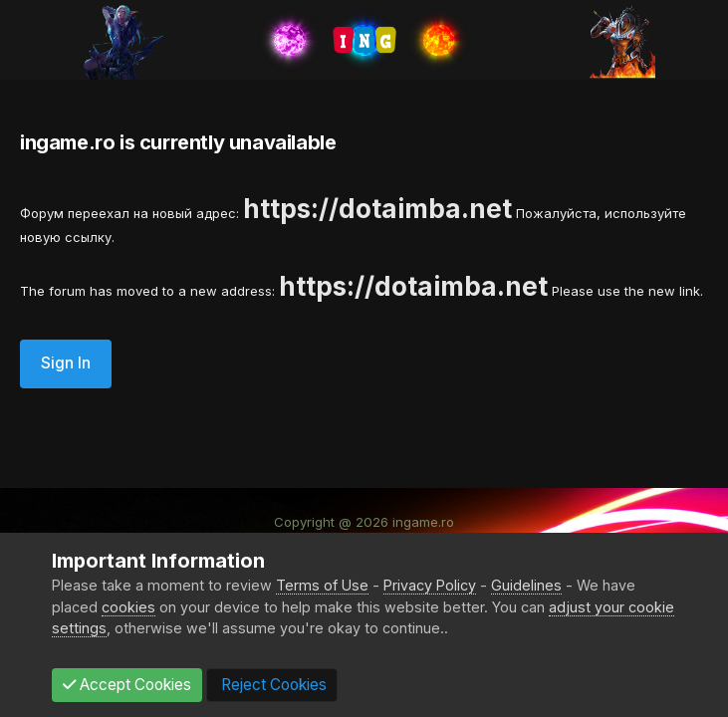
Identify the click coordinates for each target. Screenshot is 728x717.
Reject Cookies (272, 685)
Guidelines (526, 585)
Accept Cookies (127, 685)
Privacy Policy (430, 585)
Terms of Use (322, 585)
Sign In (66, 363)
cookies (128, 607)
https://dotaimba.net (377, 209)
